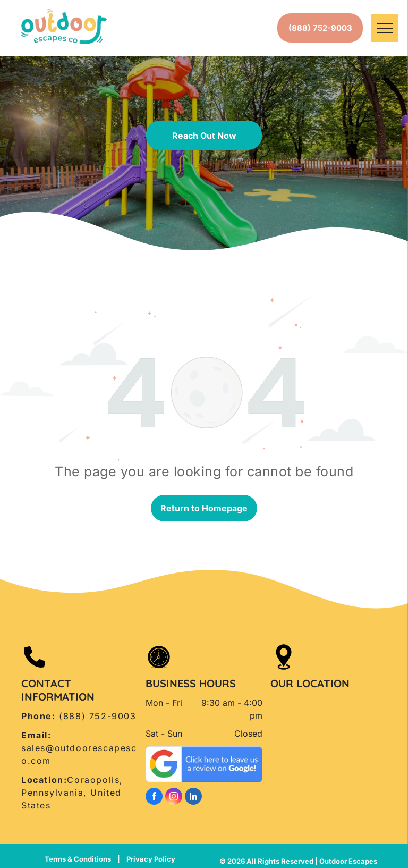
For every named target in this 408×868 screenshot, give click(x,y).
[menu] (385, 28)
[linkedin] (193, 798)
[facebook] (154, 798)
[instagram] (174, 798)
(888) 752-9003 (97, 716)
